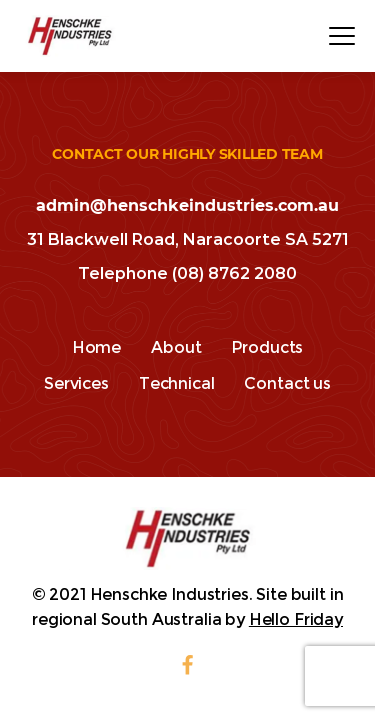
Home (96, 347)
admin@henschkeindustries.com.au (187, 205)
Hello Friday (296, 619)
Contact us (287, 383)
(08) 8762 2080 (234, 273)
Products (267, 347)
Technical (177, 383)
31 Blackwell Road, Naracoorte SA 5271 (188, 239)
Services (76, 383)
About (176, 347)
